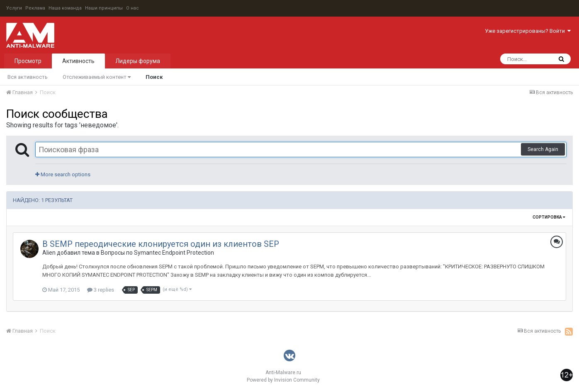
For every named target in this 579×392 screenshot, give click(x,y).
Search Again (543, 149)
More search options (63, 174)
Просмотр (28, 61)
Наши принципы (104, 8)
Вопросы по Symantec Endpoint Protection (157, 253)
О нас (133, 8)
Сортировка (549, 217)
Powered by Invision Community (283, 380)
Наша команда (65, 8)
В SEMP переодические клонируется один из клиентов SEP (161, 244)
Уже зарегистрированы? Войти (528, 31)
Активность (78, 61)
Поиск (154, 77)
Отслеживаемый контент (97, 77)
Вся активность (28, 77)
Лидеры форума (138, 61)
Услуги (14, 8)
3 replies (101, 290)
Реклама (35, 8)
